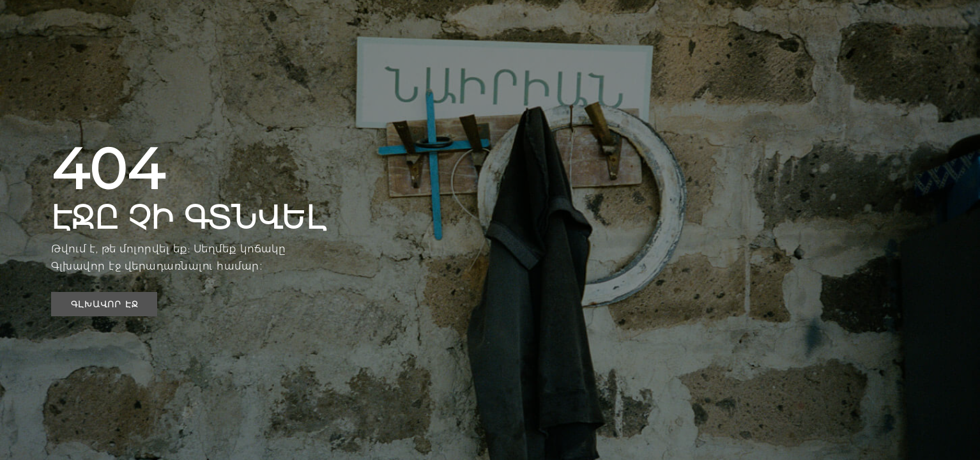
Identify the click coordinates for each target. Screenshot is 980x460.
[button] (104, 304)
